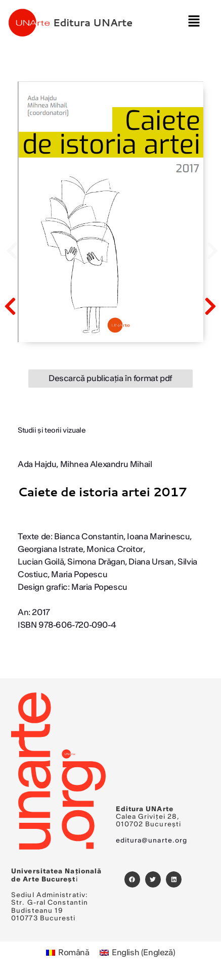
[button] (194, 22)
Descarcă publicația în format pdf (111, 379)
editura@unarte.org (152, 841)
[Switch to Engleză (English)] (138, 953)
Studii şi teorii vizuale (52, 431)
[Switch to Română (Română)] (68, 953)
